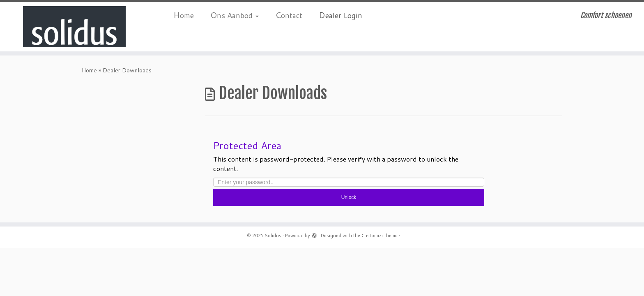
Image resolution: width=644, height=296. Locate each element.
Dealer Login (340, 15)
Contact (289, 15)
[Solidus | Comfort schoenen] (74, 27)
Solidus (273, 236)
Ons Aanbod (235, 15)
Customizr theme (379, 236)
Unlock (349, 197)
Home (184, 15)
